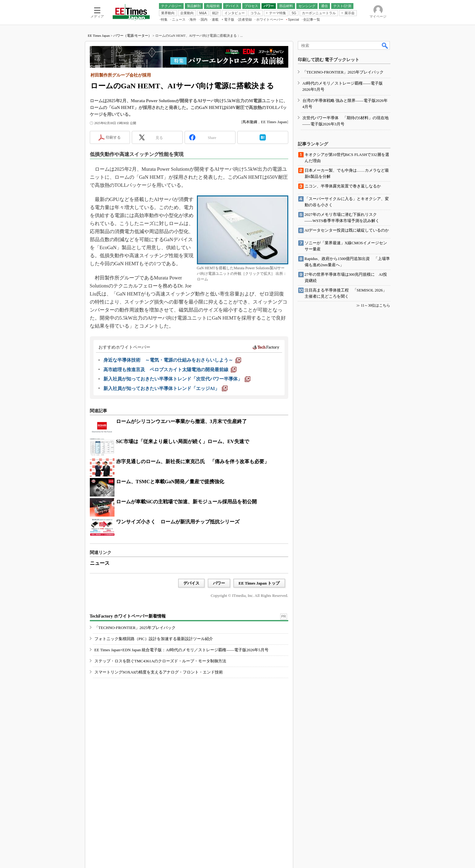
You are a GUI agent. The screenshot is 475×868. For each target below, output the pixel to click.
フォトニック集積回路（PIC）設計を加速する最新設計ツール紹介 (154, 639)
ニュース (100, 563)
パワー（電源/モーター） (132, 36)
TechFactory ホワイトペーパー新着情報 (128, 616)
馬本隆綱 (250, 122)
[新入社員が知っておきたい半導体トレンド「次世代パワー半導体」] (177, 379)
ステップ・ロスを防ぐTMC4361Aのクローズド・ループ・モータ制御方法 (160, 661)
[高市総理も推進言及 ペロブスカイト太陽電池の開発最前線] (170, 370)
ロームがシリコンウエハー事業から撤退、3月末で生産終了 (181, 421)
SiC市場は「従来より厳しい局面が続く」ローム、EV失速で (183, 441)
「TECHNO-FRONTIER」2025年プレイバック (135, 628)
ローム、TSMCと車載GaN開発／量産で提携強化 (170, 482)
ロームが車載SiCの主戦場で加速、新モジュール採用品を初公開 (187, 502)
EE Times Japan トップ (259, 583)
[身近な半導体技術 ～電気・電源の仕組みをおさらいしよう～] (172, 360)
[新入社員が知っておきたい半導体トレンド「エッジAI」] (166, 388)
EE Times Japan (99, 36)
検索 (385, 45)
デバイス (191, 583)
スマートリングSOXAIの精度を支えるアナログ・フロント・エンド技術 (159, 672)
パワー (219, 583)
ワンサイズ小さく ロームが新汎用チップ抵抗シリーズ (178, 522)
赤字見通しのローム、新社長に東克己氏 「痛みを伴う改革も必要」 (193, 461)
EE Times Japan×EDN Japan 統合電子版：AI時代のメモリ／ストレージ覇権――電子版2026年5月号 (181, 650)
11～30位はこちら (376, 305)
